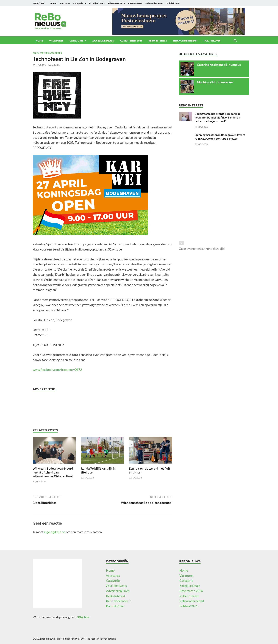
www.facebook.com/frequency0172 (57, 370)
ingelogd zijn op (55, 532)
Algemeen (38, 53)
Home (53, 3)
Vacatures (65, 3)
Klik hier (84, 617)
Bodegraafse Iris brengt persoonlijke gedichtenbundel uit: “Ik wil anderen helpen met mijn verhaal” (218, 117)
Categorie (78, 3)
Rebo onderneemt (154, 3)
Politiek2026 (173, 3)
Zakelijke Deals (97, 3)
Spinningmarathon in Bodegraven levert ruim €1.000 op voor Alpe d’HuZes (220, 137)
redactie (56, 65)
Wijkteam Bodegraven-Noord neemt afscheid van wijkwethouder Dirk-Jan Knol (53, 472)
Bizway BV (78, 639)
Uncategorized (54, 53)
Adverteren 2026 (116, 3)
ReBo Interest (135, 3)
